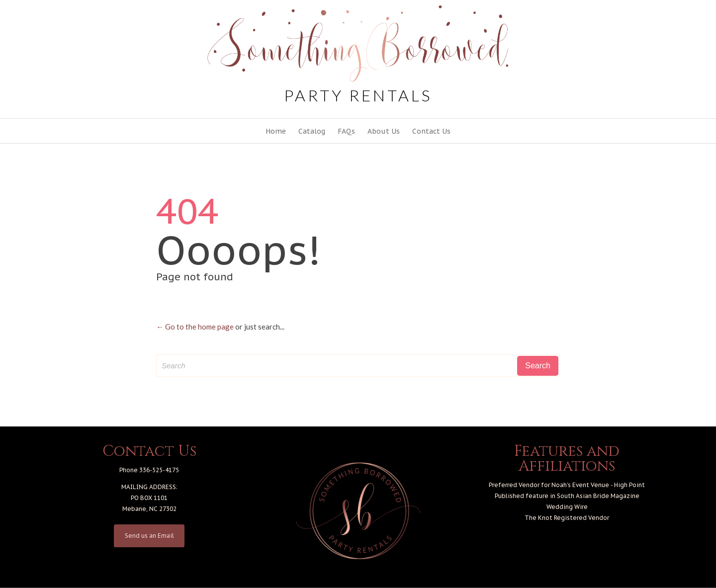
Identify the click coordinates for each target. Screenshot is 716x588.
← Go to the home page (195, 327)
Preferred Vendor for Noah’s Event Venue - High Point (567, 485)
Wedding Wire (567, 507)
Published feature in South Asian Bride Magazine (567, 496)
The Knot (538, 518)
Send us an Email (149, 536)
